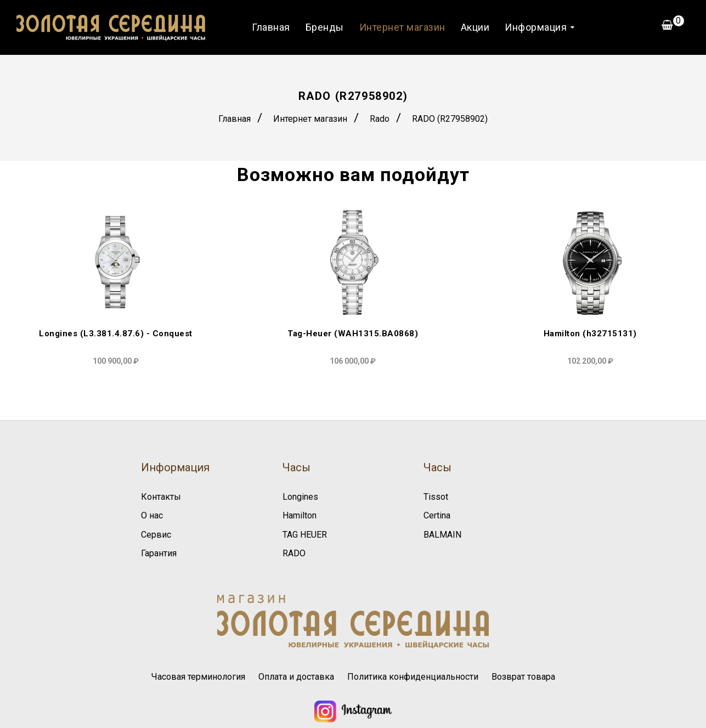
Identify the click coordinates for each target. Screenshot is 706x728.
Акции (475, 27)
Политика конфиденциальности (413, 677)
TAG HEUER (305, 535)
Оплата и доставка (296, 677)
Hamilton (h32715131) (590, 334)
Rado (380, 119)
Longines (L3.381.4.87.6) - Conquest (116, 334)
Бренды (325, 27)
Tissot (436, 497)
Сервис (156, 535)
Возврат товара (523, 677)
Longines (300, 497)
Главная (271, 27)
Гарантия (159, 553)
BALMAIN (442, 535)
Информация (536, 27)
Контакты (161, 497)
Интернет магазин (402, 27)
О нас (152, 515)
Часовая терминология (198, 677)
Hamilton (300, 515)
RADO (294, 553)
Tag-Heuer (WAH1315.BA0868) (353, 334)
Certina (437, 515)
